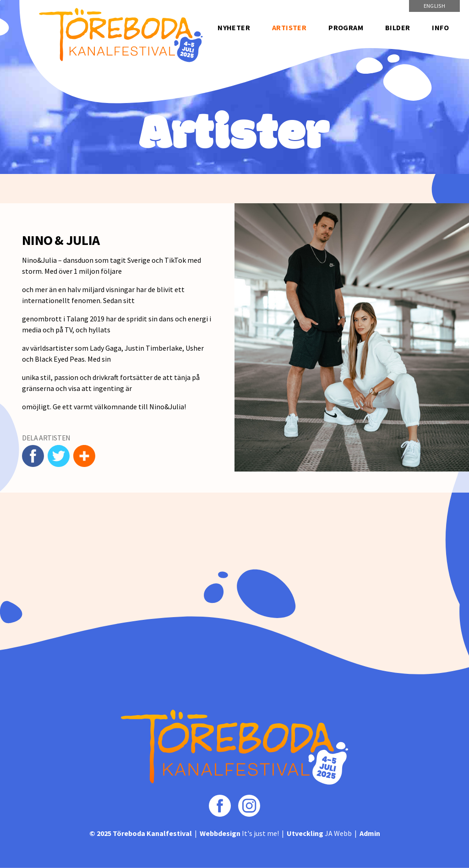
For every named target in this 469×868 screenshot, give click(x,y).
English (434, 6)
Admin (370, 833)
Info (440, 27)
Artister (289, 27)
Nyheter (234, 27)
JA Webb (319, 833)
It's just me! (239, 833)
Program (346, 27)
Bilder (398, 27)
